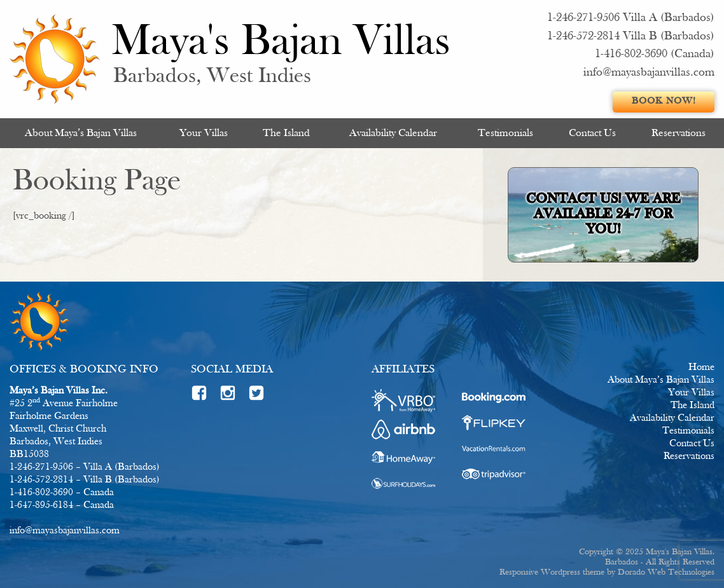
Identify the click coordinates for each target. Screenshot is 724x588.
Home (701, 367)
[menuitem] (81, 133)
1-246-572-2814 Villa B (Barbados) (631, 37)
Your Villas (204, 133)
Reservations (679, 133)
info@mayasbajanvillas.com (649, 73)
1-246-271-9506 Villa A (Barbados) (631, 18)
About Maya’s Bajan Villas (81, 133)
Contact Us (592, 133)
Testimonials (505, 133)
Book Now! (664, 101)
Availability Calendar (393, 133)
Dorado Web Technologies (666, 572)
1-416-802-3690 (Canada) (655, 54)
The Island (286, 133)
